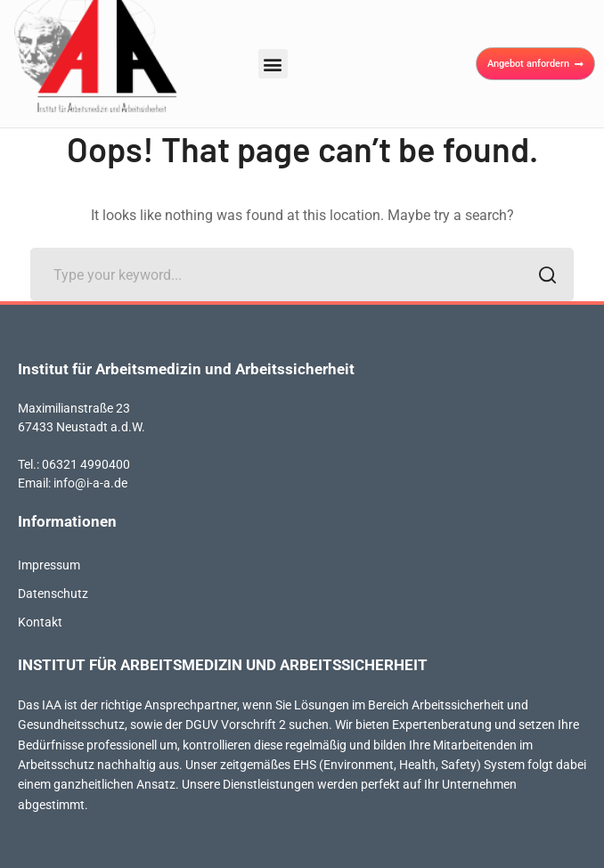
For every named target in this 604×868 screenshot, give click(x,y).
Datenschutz (53, 594)
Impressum (49, 565)
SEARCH (542, 277)
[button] (273, 64)
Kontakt (40, 622)
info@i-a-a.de (90, 483)
